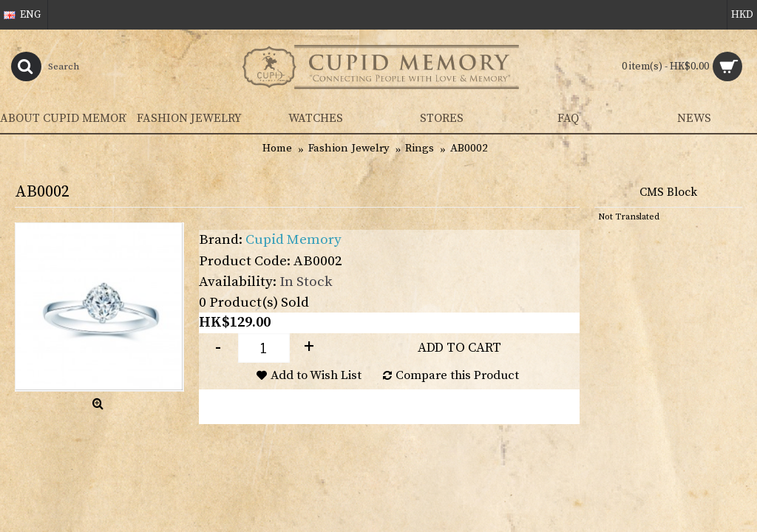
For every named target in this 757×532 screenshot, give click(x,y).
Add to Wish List (316, 375)
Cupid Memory (293, 240)
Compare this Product (457, 375)
